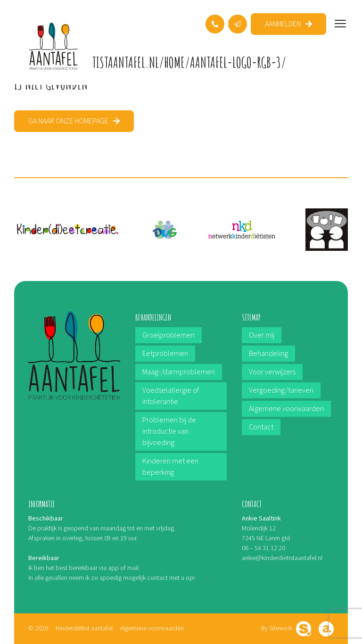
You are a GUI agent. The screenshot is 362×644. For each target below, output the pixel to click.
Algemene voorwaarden (286, 409)
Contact (261, 427)
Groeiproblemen (169, 335)
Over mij (262, 335)
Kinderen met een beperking (170, 467)
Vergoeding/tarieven (281, 390)
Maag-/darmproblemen (179, 372)
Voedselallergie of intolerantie (171, 396)
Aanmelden (283, 24)
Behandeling (268, 354)
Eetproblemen (165, 354)
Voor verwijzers (272, 372)
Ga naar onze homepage (68, 121)
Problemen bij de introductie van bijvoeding (169, 431)
